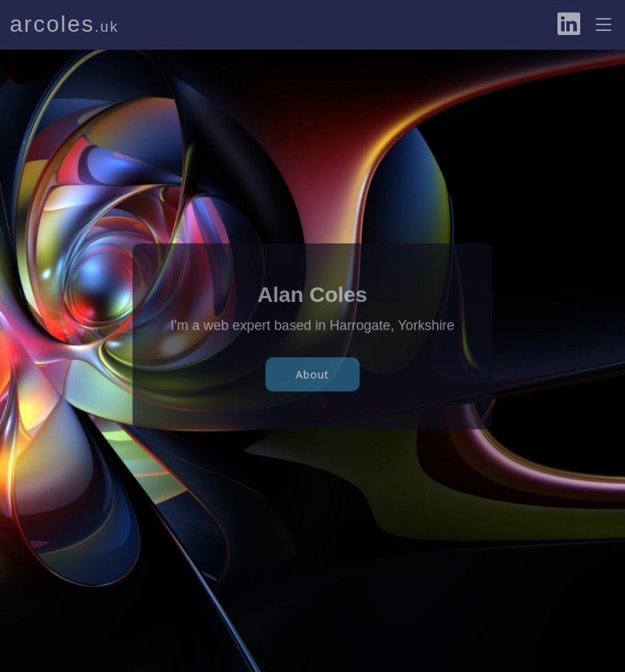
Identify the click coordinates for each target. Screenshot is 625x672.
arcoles (64, 24)
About (312, 372)
